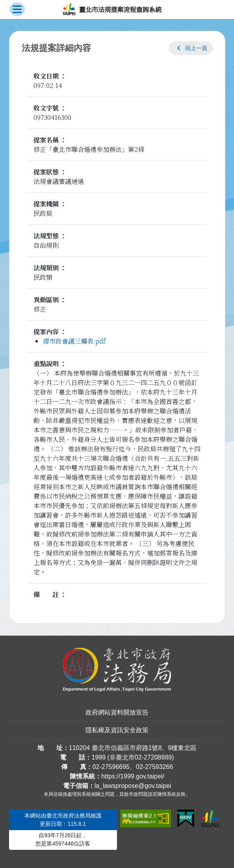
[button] (191, 48)
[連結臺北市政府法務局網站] (117, 670)
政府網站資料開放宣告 (117, 712)
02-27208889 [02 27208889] (153, 757)
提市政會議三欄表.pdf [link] (74, 341)
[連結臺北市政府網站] (210, 820)
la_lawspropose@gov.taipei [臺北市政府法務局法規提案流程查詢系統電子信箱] (133, 786)
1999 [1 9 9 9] (98, 757)
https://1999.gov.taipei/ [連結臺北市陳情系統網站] (133, 776)
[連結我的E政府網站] (186, 819)
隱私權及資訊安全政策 (117, 730)
